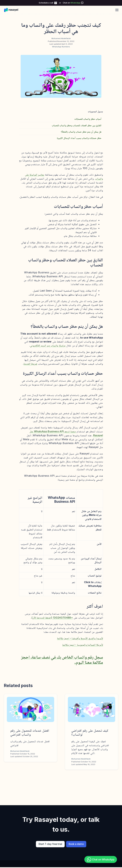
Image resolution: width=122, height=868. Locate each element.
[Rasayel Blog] (13, 10)
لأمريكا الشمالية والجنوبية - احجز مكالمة (83, 645)
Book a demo (76, 844)
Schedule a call (46, 3)
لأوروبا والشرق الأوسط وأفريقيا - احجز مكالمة (80, 638)
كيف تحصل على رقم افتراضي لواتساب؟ (90, 732)
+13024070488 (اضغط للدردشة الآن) (52, 618)
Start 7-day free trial (50, 844)
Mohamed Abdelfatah (61, 38)
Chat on (72, 3)
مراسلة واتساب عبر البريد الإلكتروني (48, 345)
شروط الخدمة (30, 364)
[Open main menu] (117, 10)
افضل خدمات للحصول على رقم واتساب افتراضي (30, 732)
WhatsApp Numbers (61, 47)
